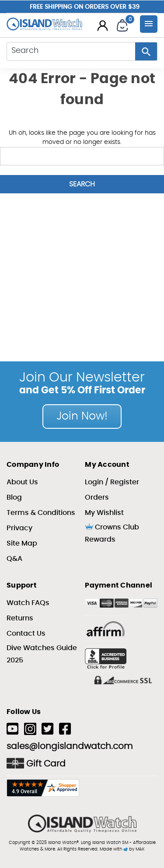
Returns (20, 618)
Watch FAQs (28, 603)
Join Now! (82, 416)
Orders (97, 497)
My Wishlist (104, 513)
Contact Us (26, 633)
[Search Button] (146, 51)
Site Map (22, 543)
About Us (22, 482)
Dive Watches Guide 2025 (42, 654)
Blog (14, 497)
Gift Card (36, 763)
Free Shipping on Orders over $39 (85, 7)
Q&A (14, 559)
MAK (140, 849)
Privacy (19, 528)
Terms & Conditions (41, 513)
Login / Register (112, 482)
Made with (114, 849)
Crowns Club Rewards (112, 533)
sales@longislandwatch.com (70, 746)
